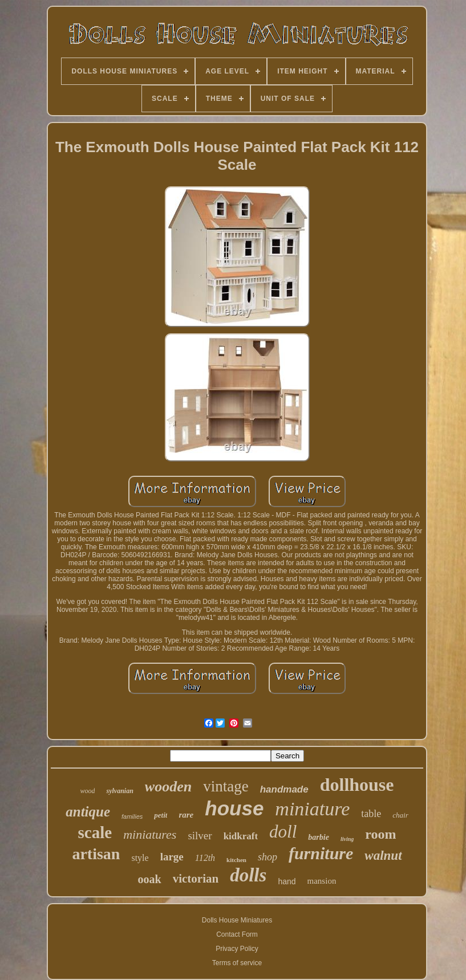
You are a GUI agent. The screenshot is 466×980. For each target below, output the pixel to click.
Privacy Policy (237, 949)
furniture (321, 853)
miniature (312, 809)
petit (161, 815)
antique (88, 812)
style (140, 858)
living (347, 839)
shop (268, 857)
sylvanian (119, 791)
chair (400, 815)
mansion (322, 881)
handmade (284, 789)
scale (95, 832)
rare (186, 815)
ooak (150, 879)
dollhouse (357, 785)
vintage (226, 786)
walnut (383, 856)
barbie (319, 837)
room (380, 834)
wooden (168, 787)
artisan (96, 854)
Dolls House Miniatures (237, 920)
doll (283, 832)
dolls (248, 875)
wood (87, 791)
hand (287, 881)
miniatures (150, 834)
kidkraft (241, 836)
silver (200, 836)
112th (205, 858)
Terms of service (237, 963)
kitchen (236, 860)
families (132, 816)
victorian (196, 879)
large (172, 857)
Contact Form (237, 934)
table (371, 814)
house (234, 808)
